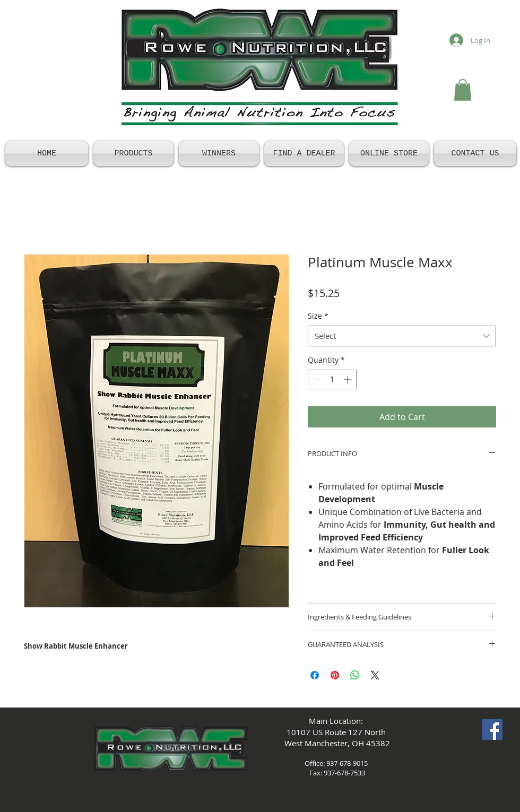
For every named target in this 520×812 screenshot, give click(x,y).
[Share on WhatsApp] (355, 675)
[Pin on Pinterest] (335, 675)
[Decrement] (316, 379)
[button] (463, 90)
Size (318, 316)
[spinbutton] (332, 379)
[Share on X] (375, 675)
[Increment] (348, 379)
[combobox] (402, 336)
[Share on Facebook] (315, 675)
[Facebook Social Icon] (492, 730)
